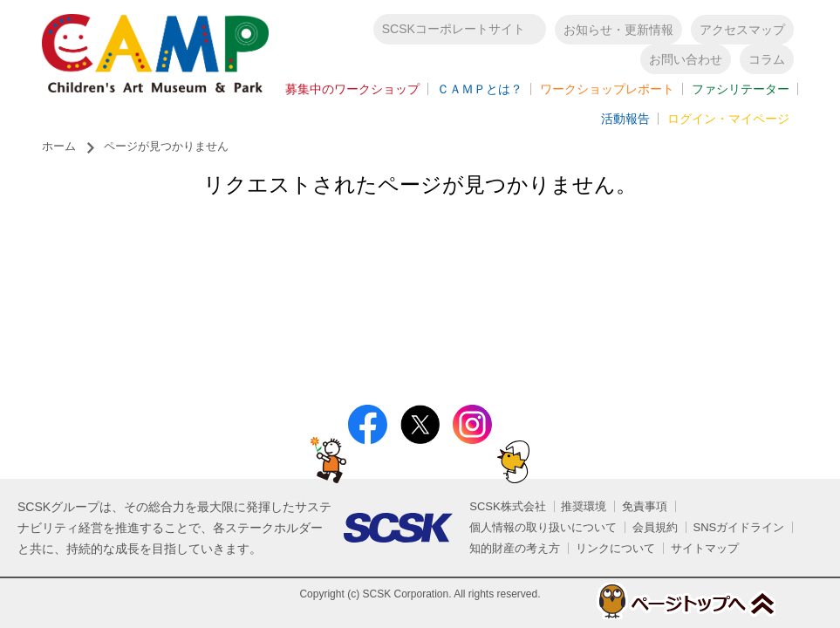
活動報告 (625, 122)
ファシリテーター (741, 92)
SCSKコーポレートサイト (454, 32)
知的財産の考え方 (515, 548)
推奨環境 (584, 506)
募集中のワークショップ (352, 92)
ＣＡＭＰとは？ (480, 92)
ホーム (59, 153)
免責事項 (645, 506)
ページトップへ (666, 601)
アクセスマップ (742, 33)
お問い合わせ (686, 63)
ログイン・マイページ (728, 122)
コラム (767, 63)
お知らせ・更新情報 (618, 33)
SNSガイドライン (739, 527)
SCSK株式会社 (507, 506)
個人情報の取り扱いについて (543, 527)
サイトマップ (705, 548)
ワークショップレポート (607, 92)
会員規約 (655, 527)
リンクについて (615, 548)
